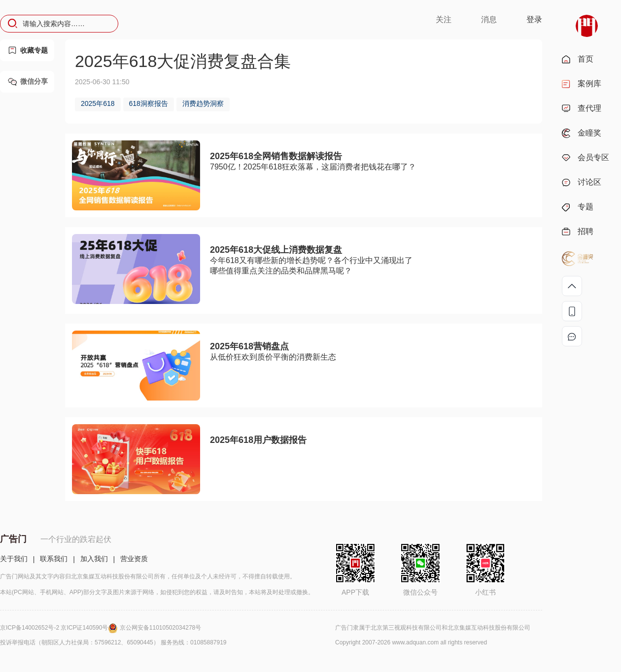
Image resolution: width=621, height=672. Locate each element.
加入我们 (94, 559)
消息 (489, 19)
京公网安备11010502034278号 (160, 628)
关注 (444, 19)
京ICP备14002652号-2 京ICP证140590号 (60, 628)
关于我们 (14, 559)
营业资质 (134, 559)
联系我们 (54, 559)
